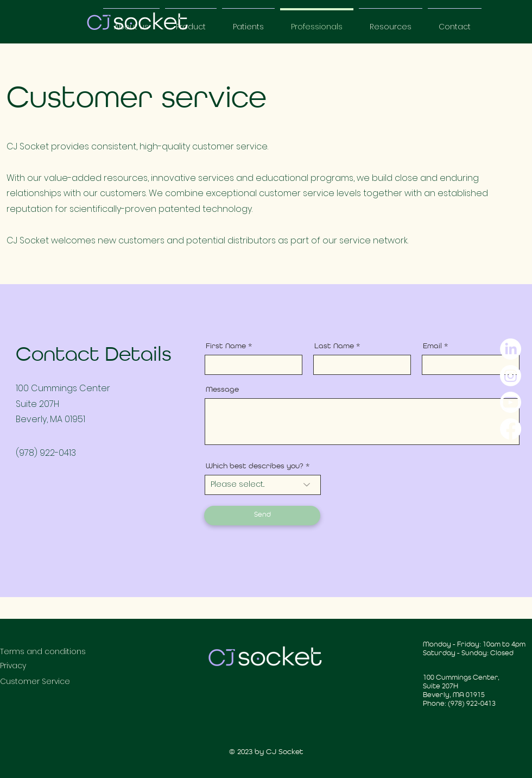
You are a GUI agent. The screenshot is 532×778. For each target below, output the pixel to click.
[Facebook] (511, 429)
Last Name (334, 346)
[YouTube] (511, 402)
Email (432, 346)
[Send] (262, 516)
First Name (226, 346)
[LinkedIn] (511, 349)
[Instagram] (511, 376)
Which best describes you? (255, 466)
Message (222, 390)
